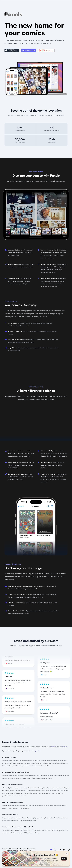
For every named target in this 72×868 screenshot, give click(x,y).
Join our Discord (29, 50)
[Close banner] (67, 854)
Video (36, 366)
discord (65, 747)
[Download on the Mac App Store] (12, 50)
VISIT (64, 859)
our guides (36, 751)
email (53, 747)
